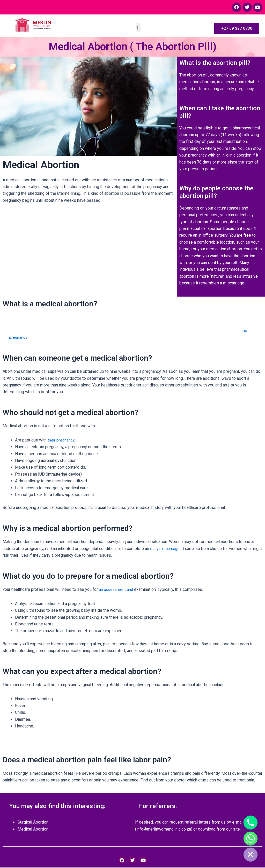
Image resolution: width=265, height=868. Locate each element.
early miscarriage (166, 549)
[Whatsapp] (251, 839)
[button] (138, 28)
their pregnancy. (62, 441)
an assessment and (117, 590)
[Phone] (251, 823)
